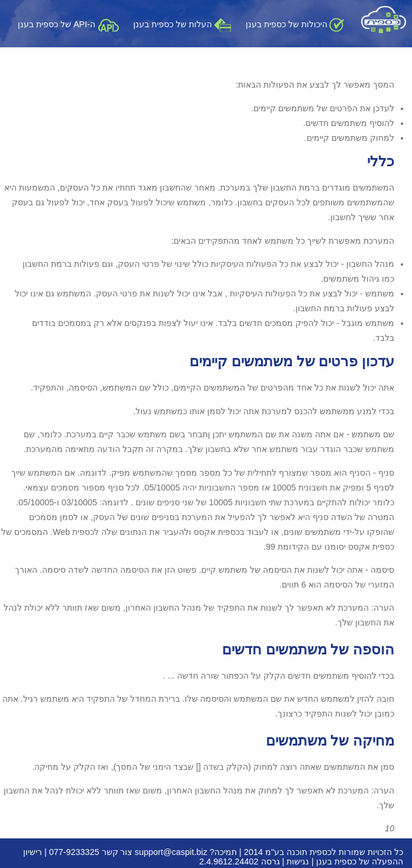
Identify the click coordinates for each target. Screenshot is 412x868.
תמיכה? (223, 852)
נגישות (298, 861)
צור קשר (117, 852)
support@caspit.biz (171, 852)
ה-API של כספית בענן (68, 24)
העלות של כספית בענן (182, 24)
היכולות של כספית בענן (295, 24)
